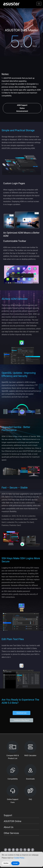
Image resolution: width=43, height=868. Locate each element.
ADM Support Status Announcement (22, 108)
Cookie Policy (19, 858)
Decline (6, 863)
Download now (21, 713)
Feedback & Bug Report (21, 720)
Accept (15, 863)
